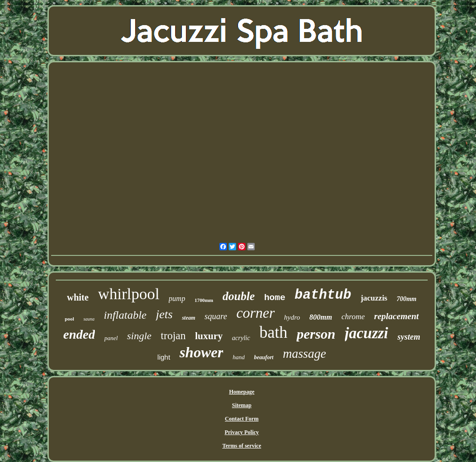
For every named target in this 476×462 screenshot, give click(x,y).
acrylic (241, 338)
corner (255, 313)
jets (164, 314)
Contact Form (242, 419)
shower (201, 352)
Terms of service (242, 446)
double (239, 296)
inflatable (125, 315)
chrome (353, 317)
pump (177, 298)
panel (111, 338)
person (316, 334)
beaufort (264, 357)
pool (69, 319)
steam (188, 318)
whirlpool (129, 294)
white (78, 297)
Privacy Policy (242, 432)
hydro (292, 317)
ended (79, 334)
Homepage (242, 392)
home (275, 298)
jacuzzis (374, 298)
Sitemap (242, 405)
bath (273, 332)
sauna (89, 319)
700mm (407, 299)
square (216, 316)
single (139, 336)
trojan (173, 336)
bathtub (323, 295)
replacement (397, 316)
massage (304, 354)
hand (238, 357)
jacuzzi (367, 333)
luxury (209, 336)
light (164, 357)
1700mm (204, 300)
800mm (321, 317)
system (409, 337)
